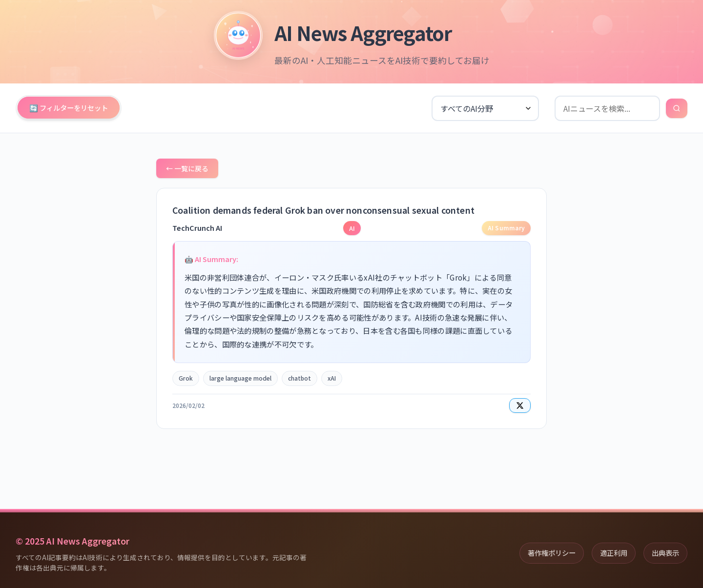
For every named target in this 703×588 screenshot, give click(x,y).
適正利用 (614, 553)
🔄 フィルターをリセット (69, 108)
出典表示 (665, 553)
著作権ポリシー (552, 553)
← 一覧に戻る (187, 168)
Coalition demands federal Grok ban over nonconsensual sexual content (323, 210)
